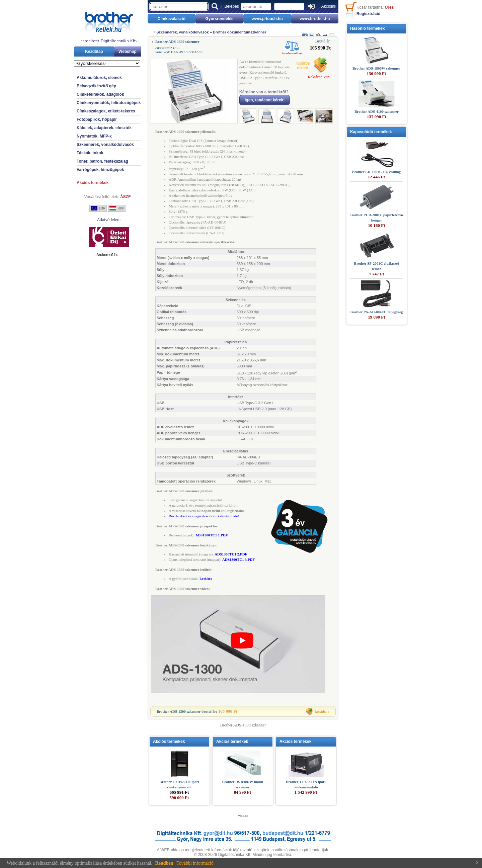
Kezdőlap (94, 52)
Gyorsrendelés (219, 19)
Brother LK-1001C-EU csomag (377, 172)
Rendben (164, 863)
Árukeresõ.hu (107, 255)
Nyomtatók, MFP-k (94, 136)
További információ (195, 863)
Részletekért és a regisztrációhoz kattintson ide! (204, 516)
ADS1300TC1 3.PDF (238, 559)
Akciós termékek (93, 183)
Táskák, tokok (90, 153)
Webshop (128, 52)
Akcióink (329, 6)
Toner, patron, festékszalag (102, 161)
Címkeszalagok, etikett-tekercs (106, 111)
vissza (243, 815)
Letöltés (206, 579)
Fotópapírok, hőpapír (97, 119)
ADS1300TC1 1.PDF (211, 535)
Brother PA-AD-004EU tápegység (376, 312)
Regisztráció (368, 14)
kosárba (321, 711)
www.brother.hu (315, 19)
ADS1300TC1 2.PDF (231, 554)
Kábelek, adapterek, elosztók (104, 128)
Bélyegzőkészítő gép (96, 86)
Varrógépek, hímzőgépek (100, 170)
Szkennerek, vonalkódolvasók (105, 145)
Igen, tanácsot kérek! (265, 100)
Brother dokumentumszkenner (240, 32)
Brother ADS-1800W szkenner (376, 68)
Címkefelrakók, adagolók (100, 94)
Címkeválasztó (172, 19)
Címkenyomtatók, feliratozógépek (109, 103)
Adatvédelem (109, 220)
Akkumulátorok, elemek (99, 78)
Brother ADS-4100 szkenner (377, 111)
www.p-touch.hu (267, 19)
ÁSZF (125, 197)
